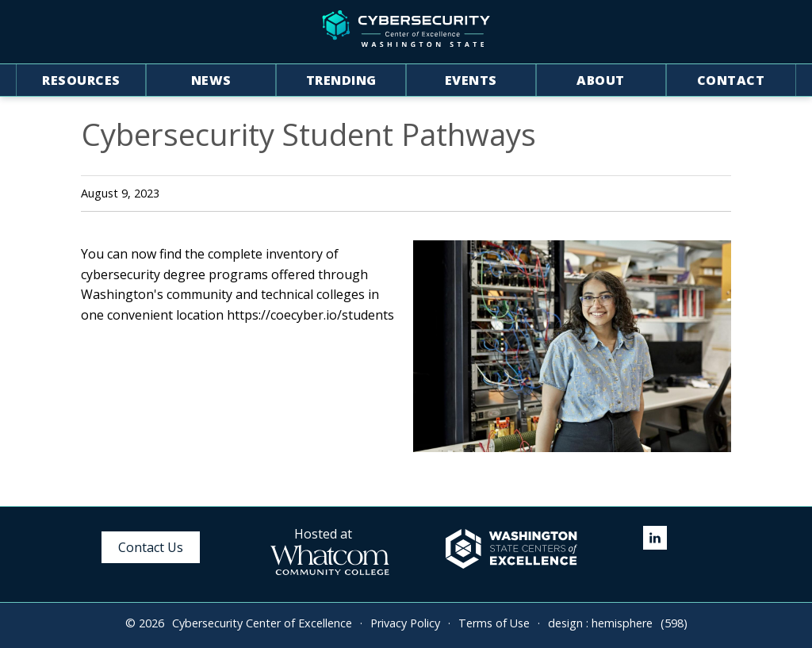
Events (471, 80)
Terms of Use (494, 623)
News (211, 80)
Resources (81, 80)
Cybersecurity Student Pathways (309, 135)
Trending (341, 80)
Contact (731, 80)
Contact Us (151, 547)
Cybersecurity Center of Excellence (262, 623)
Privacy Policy (405, 623)
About (601, 80)
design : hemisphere (600, 623)
